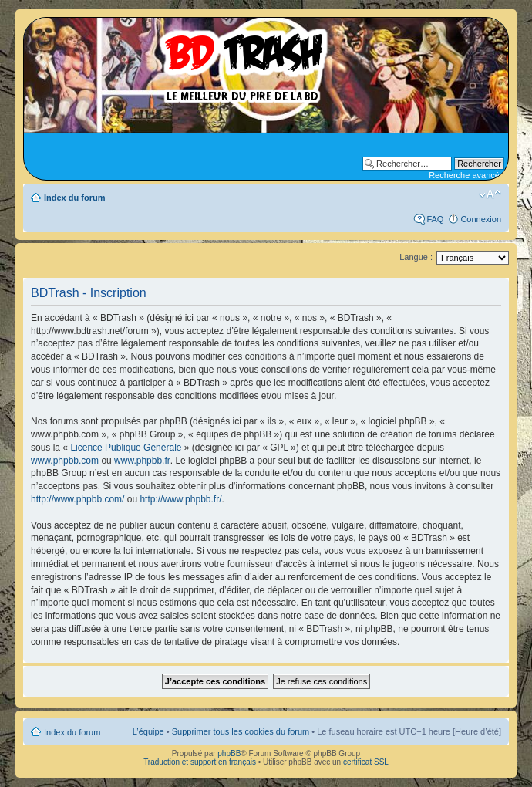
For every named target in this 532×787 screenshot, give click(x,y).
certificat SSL (366, 762)
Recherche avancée (466, 175)
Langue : (416, 257)
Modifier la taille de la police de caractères (490, 194)
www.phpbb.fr (142, 461)
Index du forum (74, 198)
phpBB (229, 753)
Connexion (481, 219)
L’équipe (148, 731)
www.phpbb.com (65, 461)
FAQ (435, 219)
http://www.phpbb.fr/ (180, 499)
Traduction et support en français (200, 762)
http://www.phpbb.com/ (77, 499)
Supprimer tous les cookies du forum (241, 731)
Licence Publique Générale (126, 448)
